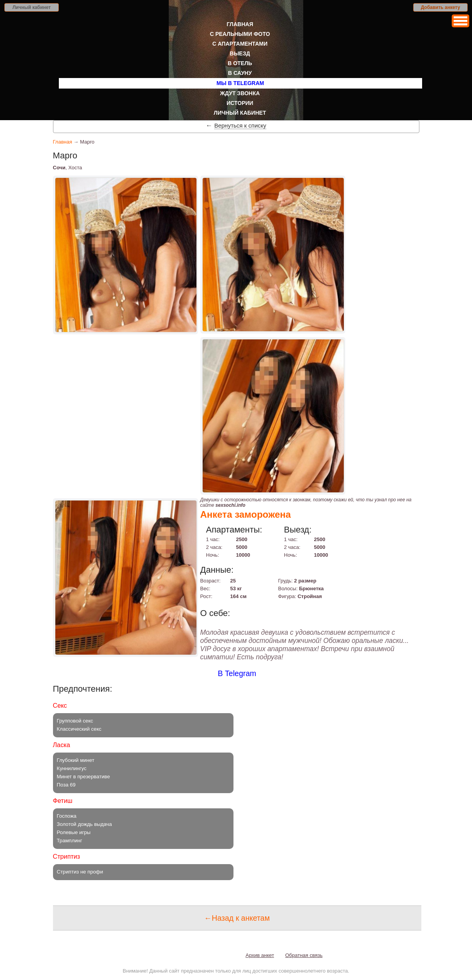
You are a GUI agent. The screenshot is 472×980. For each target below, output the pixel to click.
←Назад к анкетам (237, 918)
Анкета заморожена (246, 514)
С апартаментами (240, 44)
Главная (240, 24)
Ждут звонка (240, 93)
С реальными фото (240, 34)
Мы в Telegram (240, 83)
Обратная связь (304, 955)
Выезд (240, 53)
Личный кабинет (32, 7)
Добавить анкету (441, 7)
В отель (240, 63)
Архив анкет (260, 955)
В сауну (240, 73)
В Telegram (237, 673)
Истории (240, 103)
